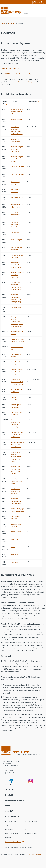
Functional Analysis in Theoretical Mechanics (17, 275)
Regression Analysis (17, 197)
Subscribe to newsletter (33, 834)
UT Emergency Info (31, 821)
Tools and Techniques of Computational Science (17, 112)
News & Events (12, 816)
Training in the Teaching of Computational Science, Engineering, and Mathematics (17, 322)
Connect (9, 811)
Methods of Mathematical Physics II (15, 225)
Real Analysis (15, 232)
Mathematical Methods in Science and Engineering (17, 265)
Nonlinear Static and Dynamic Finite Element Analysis (17, 444)
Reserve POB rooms (12, 834)
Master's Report (16, 532)
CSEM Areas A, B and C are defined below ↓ (20, 74)
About (8, 785)
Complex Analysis (16, 240)
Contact (8, 838)
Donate (28, 830)
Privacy (29, 854)
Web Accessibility (37, 854)
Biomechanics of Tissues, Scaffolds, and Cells (17, 481)
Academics (12, 23)
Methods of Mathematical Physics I (15, 215)
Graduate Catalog (24, 82)
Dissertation (15, 539)
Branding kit (9, 830)
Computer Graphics (17, 119)
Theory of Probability (17, 167)
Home (4, 23)
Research (10, 795)
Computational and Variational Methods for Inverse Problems (17, 382)
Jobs (7, 825)
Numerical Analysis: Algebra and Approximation (17, 149)
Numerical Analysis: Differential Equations (17, 159)
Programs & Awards (14, 800)
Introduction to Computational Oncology (15, 491)
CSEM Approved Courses (10, 69)
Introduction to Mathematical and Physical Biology (16, 501)
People (8, 806)
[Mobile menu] (43, 11)
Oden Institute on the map (14, 842)
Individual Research (17, 307)
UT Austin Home (11, 821)
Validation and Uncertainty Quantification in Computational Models (16, 457)
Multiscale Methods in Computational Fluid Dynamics (17, 435)
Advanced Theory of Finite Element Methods (17, 372)
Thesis (13, 547)
